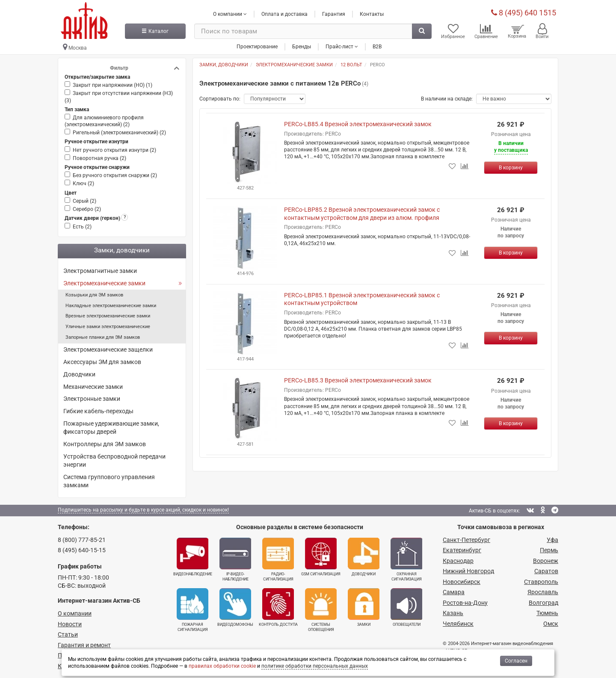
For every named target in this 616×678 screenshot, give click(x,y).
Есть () (82, 227)
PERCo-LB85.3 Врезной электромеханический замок (358, 380)
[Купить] (511, 168)
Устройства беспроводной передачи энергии (114, 460)
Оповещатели (406, 607)
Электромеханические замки (104, 283)
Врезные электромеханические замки (108, 316)
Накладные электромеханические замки (111, 306)
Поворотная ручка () (99, 158)
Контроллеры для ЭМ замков (105, 444)
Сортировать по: (220, 99)
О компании (75, 613)
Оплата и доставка (284, 14)
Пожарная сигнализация (192, 610)
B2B (377, 47)
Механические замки (93, 387)
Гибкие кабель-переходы (98, 411)
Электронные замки (92, 399)
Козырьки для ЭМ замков (94, 295)
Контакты (372, 14)
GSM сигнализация (321, 557)
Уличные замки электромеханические (108, 327)
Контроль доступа (278, 607)
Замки (364, 607)
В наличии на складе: (447, 99)
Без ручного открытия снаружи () (115, 175)
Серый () (84, 201)
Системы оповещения (321, 610)
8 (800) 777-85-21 (82, 540)
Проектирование (257, 47)
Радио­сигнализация (278, 560)
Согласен (516, 661)
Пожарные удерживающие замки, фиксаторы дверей (111, 428)
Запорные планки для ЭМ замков (103, 337)
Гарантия (334, 14)
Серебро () (87, 209)
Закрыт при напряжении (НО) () (113, 85)
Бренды (302, 47)
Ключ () (83, 184)
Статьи (68, 634)
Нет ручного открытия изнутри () (114, 150)
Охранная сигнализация (406, 560)
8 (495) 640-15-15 (82, 550)
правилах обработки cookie (222, 666)
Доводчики (79, 374)
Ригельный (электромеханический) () (119, 133)
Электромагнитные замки (100, 271)
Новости (70, 624)
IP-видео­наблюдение (235, 560)
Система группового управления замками (109, 481)
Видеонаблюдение (193, 557)
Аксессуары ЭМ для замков (102, 362)
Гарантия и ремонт (84, 645)
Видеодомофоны (235, 607)
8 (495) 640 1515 (524, 13)
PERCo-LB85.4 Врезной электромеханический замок (358, 124)
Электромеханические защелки (108, 349)
